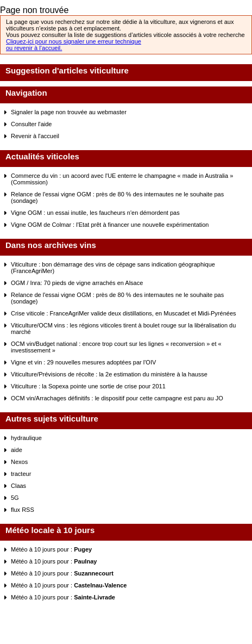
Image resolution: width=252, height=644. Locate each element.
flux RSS (23, 510)
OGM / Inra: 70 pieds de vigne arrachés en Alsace (77, 283)
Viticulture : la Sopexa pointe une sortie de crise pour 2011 (88, 386)
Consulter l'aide (31, 124)
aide (17, 450)
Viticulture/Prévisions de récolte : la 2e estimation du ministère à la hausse (109, 374)
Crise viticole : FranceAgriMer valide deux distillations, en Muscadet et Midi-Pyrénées (124, 313)
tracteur (21, 474)
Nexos (19, 462)
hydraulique (26, 438)
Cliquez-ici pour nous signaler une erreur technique (74, 41)
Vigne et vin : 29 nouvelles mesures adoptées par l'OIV (83, 362)
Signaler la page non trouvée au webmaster (69, 112)
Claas (18, 486)
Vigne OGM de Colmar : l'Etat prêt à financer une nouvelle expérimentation (110, 225)
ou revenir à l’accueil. (34, 48)
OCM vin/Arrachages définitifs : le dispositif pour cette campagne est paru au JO (117, 398)
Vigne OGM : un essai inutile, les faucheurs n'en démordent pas (95, 213)
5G (15, 498)
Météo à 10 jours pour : (51, 549)
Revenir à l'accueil (35, 136)
